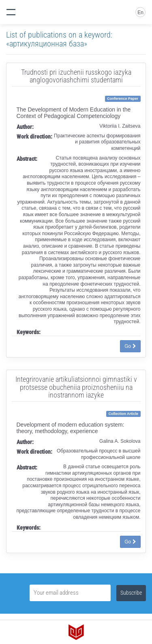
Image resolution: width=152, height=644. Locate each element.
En (140, 13)
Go (130, 346)
